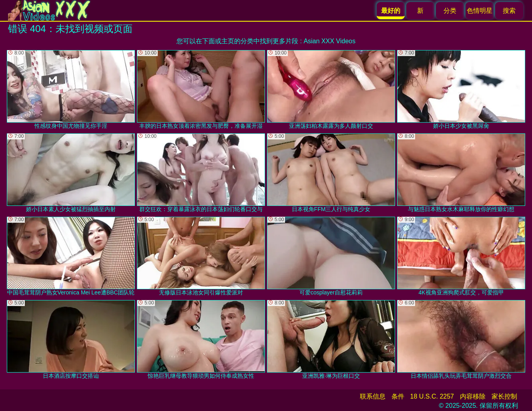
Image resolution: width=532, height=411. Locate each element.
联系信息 (373, 396)
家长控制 (504, 396)
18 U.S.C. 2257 (432, 396)
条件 (398, 396)
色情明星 (480, 11)
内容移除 (473, 396)
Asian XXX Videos (329, 41)
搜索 (509, 11)
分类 (450, 11)
